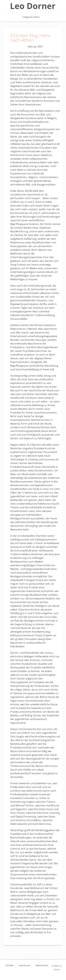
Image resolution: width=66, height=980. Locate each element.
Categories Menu (33, 17)
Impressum (25, 965)
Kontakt (10, 965)
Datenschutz (42, 965)
